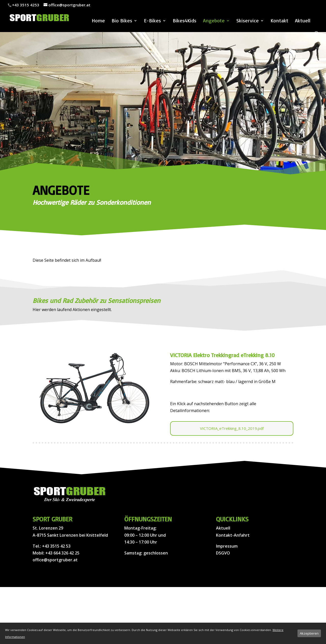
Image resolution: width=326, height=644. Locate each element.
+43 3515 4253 (26, 5)
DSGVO (223, 553)
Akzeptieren (309, 633)
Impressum (227, 546)
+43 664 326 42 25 (62, 553)
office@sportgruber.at (55, 560)
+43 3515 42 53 (56, 546)
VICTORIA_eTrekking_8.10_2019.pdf (232, 428)
